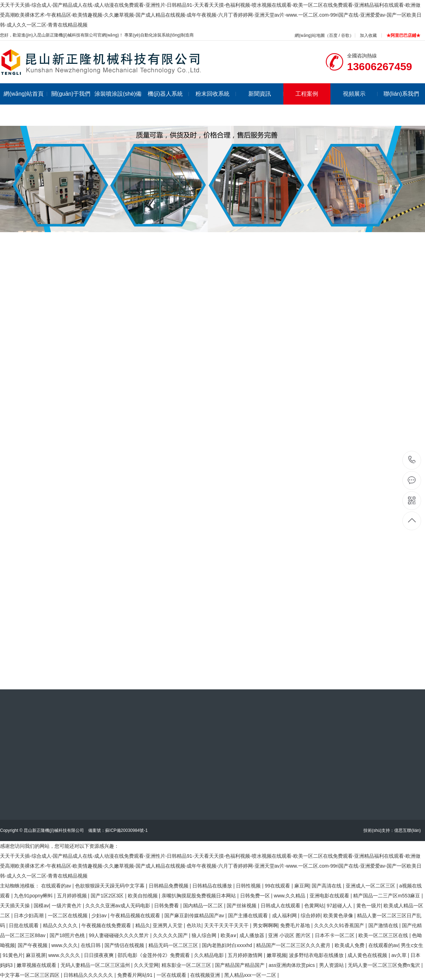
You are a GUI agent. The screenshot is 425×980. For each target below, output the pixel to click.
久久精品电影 (210, 955)
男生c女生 (412, 945)
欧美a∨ (229, 935)
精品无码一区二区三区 (174, 945)
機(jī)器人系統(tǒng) (168, 104)
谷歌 (345, 35)
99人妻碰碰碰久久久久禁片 (120, 935)
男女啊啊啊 (265, 925)
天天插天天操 (16, 906)
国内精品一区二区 (204, 906)
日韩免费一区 (256, 896)
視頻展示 (360, 94)
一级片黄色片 (67, 906)
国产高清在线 (327, 886)
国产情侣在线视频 (125, 945)
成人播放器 (253, 935)
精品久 (143, 925)
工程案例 (307, 94)
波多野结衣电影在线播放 (317, 955)
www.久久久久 (65, 955)
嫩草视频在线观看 (37, 965)
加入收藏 (368, 35)
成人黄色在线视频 (368, 955)
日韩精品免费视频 (169, 886)
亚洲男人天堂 (168, 925)
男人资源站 (332, 965)
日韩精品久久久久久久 (89, 975)
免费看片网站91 (135, 975)
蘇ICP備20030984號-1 (126, 830)
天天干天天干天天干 (227, 925)
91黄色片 (13, 955)
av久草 (400, 955)
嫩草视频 (277, 955)
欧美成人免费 (350, 945)
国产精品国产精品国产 (240, 965)
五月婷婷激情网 (246, 955)
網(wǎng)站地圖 (310, 35)
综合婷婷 (311, 915)
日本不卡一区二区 (335, 935)
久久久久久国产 (171, 935)
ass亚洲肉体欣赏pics (292, 965)
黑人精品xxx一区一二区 (251, 975)
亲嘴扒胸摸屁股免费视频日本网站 (199, 896)
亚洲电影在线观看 (330, 896)
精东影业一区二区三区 (187, 965)
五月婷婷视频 (73, 896)
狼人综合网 (205, 935)
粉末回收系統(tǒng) (216, 104)
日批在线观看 (24, 925)
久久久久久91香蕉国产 (340, 925)
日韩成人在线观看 (281, 906)
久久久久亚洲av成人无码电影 (118, 906)
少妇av (100, 915)
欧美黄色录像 (339, 915)
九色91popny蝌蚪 (34, 896)
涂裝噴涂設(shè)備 (118, 94)
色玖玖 (194, 925)
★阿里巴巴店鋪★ (403, 35)
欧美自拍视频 (143, 896)
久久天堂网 (146, 965)
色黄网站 (314, 906)
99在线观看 (278, 886)
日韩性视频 (249, 886)
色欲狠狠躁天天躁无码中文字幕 (110, 886)
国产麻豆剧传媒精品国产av (195, 915)
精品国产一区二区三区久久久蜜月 (294, 945)
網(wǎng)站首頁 (25, 94)
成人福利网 (285, 915)
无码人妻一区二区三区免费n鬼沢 (385, 965)
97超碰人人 (340, 906)
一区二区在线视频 (68, 915)
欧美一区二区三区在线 (384, 935)
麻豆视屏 (36, 955)
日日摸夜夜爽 (100, 955)
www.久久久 (65, 945)
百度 (333, 35)
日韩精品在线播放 (213, 886)
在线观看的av (57, 886)
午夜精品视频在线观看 (136, 915)
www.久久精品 (290, 896)
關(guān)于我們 (73, 94)
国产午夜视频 (33, 945)
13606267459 (412, 460)
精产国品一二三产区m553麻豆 (387, 896)
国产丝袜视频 (242, 906)
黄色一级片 (369, 906)
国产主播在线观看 (249, 915)
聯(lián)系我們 (401, 94)
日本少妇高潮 (29, 915)
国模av (41, 906)
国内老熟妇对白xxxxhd (228, 945)
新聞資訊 (266, 94)
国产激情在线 (384, 925)
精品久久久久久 (61, 925)
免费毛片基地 (296, 925)
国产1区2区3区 (108, 896)
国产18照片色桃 (68, 935)
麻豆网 (302, 886)
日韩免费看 (167, 906)
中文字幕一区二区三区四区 (30, 975)
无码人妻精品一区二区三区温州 (96, 965)
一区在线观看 (172, 975)
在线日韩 (91, 945)
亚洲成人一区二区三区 (371, 886)
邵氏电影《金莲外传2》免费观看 (154, 955)
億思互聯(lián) (407, 830)
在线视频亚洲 (206, 975)
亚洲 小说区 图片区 (290, 935)
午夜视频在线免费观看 (107, 925)
